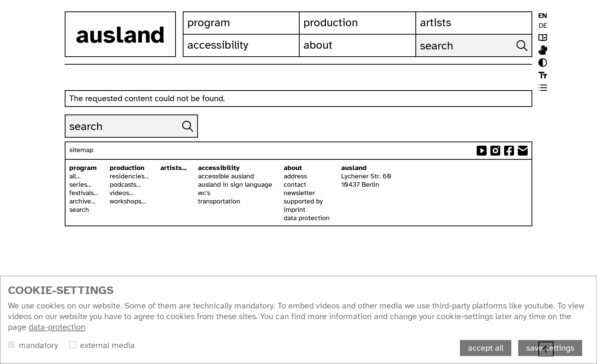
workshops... (128, 201)
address (295, 176)
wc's (204, 193)
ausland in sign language (235, 184)
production (127, 168)
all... (75, 176)
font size (543, 75)
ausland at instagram (495, 151)
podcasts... (125, 184)
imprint (295, 210)
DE (543, 25)
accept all (486, 348)
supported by (303, 201)
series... (81, 184)
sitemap (81, 150)
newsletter (299, 193)
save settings (550, 348)
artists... (173, 168)
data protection (307, 218)
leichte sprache (543, 37)
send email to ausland (523, 151)
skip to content (0, 0)
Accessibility (218, 45)
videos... (122, 193)
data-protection (57, 327)
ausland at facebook (509, 151)
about (293, 168)
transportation (219, 201)
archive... (82, 201)
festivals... (84, 193)
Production (331, 22)
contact (295, 184)
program (83, 168)
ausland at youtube (482, 151)
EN (543, 16)
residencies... (129, 176)
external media (107, 345)
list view (543, 88)
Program (209, 22)
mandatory (38, 345)
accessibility (219, 168)
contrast (543, 63)
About (318, 45)
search (79, 210)
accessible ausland (226, 176)
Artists (436, 22)
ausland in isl (543, 50)
